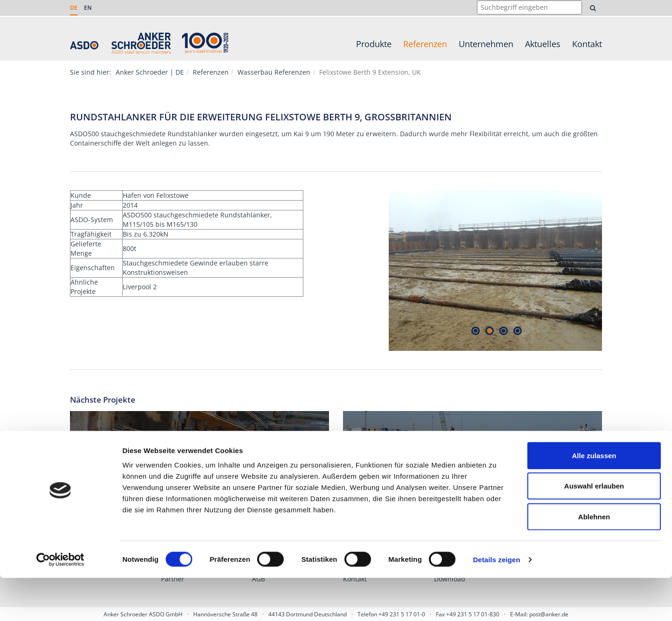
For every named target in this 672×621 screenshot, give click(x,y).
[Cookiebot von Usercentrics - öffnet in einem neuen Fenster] (60, 603)
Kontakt (587, 44)
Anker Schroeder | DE (150, 72)
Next (609, 271)
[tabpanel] (496, 271)
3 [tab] (503, 331)
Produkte (374, 44)
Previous (382, 271)
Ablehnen (594, 560)
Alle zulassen (594, 499)
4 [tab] (517, 331)
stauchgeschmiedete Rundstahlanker (159, 134)
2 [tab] (489, 331)
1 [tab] (475, 331)
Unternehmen (486, 44)
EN (88, 8)
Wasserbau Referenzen (274, 72)
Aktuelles (543, 44)
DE (74, 8)
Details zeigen (496, 603)
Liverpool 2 (140, 287)
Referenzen (425, 44)
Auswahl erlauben (594, 529)
